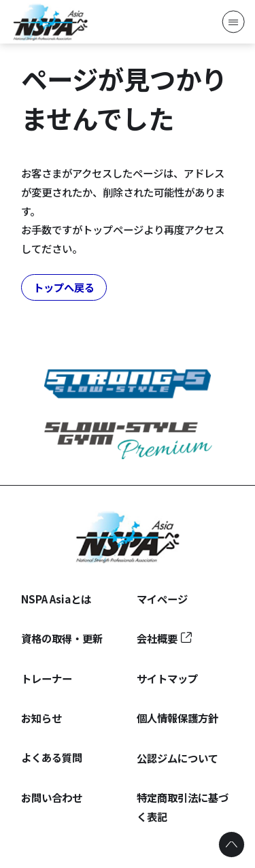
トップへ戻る (64, 287)
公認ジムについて (177, 758)
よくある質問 (52, 757)
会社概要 (157, 638)
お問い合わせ (52, 797)
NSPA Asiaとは (56, 599)
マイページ (162, 599)
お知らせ (41, 718)
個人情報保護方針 (177, 718)
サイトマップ (167, 678)
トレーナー (47, 678)
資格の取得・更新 (62, 638)
